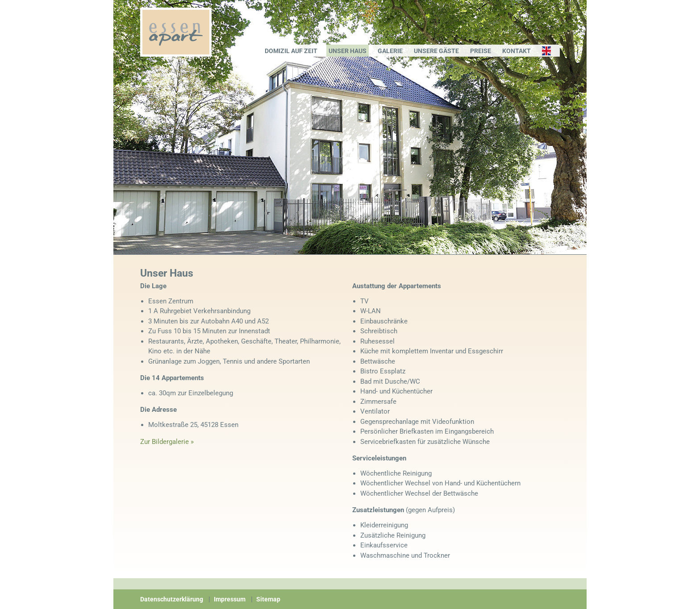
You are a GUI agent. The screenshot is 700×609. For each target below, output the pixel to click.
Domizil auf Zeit (291, 51)
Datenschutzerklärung (172, 599)
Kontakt (517, 51)
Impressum (230, 599)
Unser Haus (348, 51)
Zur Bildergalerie (165, 442)
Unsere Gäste (436, 51)
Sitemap (268, 599)
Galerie (390, 51)
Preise (481, 51)
